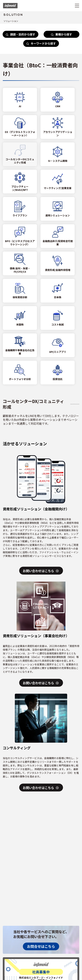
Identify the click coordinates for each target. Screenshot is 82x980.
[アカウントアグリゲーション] (58, 127)
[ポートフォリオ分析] (20, 373)
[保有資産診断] (20, 291)
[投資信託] (58, 373)
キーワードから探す (41, 43)
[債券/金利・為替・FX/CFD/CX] (20, 263)
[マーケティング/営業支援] (58, 182)
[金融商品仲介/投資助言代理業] (58, 236)
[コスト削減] (58, 318)
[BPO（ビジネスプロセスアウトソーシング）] (20, 236)
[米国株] (20, 318)
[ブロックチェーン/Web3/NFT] (20, 182)
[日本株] (58, 291)
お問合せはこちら (41, 946)
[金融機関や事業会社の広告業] (20, 345)
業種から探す (61, 34)
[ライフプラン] (20, 209)
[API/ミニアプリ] (58, 345)
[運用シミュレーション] (58, 209)
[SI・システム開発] (58, 154)
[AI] (20, 100)
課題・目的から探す (20, 34)
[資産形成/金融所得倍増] (58, 263)
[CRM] (58, 100)
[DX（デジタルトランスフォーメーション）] (20, 127)
